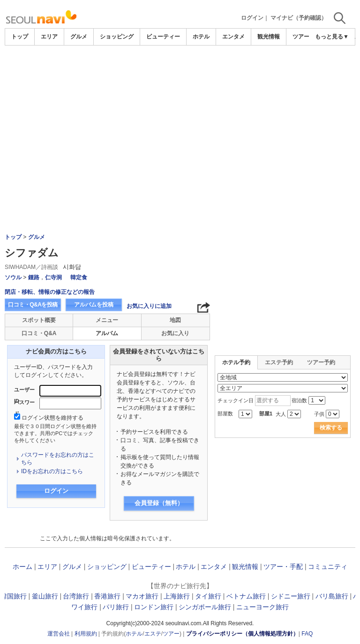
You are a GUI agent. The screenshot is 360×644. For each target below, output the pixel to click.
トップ (20, 37)
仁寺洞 (53, 277)
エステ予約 (279, 362)
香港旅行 (107, 596)
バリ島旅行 (332, 596)
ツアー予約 (321, 362)
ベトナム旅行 (246, 596)
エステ (153, 634)
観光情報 (269, 37)
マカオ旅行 (142, 596)
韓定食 (79, 277)
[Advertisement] (180, 116)
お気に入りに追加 (149, 306)
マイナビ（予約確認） (299, 18)
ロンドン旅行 (154, 607)
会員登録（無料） (159, 503)
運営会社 (59, 634)
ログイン (252, 18)
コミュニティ (328, 567)
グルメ (79, 37)
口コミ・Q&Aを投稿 (33, 305)
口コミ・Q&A (39, 333)
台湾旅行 (76, 596)
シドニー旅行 (291, 596)
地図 (175, 320)
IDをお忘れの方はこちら (52, 471)
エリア (49, 37)
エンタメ (233, 37)
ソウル (13, 277)
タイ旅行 (208, 596)
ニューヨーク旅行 (262, 607)
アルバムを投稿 (94, 305)
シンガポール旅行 (205, 607)
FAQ (307, 634)
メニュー (107, 320)
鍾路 (34, 277)
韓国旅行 (14, 596)
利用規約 (86, 634)
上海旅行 (177, 596)
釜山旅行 (45, 596)
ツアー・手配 (283, 567)
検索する (331, 428)
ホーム (22, 567)
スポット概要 (39, 320)
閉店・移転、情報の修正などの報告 (50, 292)
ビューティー (163, 37)
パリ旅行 (116, 607)
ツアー (171, 634)
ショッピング (117, 37)
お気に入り (175, 333)
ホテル (201, 37)
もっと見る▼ (332, 37)
